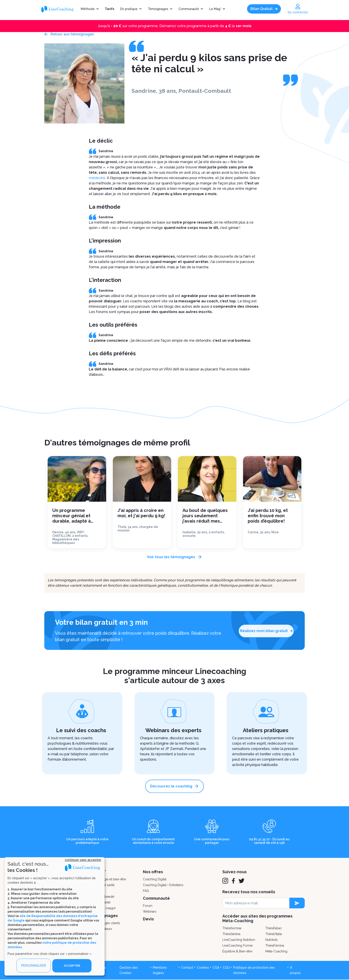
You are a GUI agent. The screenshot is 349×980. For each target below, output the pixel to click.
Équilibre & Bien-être (237, 952)
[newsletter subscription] (297, 903)
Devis (148, 919)
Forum (148, 906)
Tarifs (110, 9)
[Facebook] (233, 881)
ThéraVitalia (274, 934)
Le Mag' (215, 9)
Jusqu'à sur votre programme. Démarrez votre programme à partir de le (175, 26)
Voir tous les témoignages (171, 557)
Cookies (203, 968)
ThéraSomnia (232, 928)
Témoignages (158, 9)
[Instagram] (225, 881)
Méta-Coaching (276, 952)
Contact (187, 968)
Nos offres (153, 872)
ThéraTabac (274, 928)
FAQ (146, 891)
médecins (97, 178)
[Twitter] (241, 881)
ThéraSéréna (231, 934)
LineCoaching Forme (237, 946)
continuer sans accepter (83, 860)
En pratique (129, 9)
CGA (216, 968)
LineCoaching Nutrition (239, 940)
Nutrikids (272, 940)
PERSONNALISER (34, 966)
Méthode (88, 9)
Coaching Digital (155, 879)
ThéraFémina (275, 946)
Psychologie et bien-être (108, 879)
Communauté (189, 9)
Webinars (150, 912)
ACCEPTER (72, 966)
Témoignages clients (105, 923)
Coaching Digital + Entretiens (163, 885)
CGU (226, 968)
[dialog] (55, 916)
